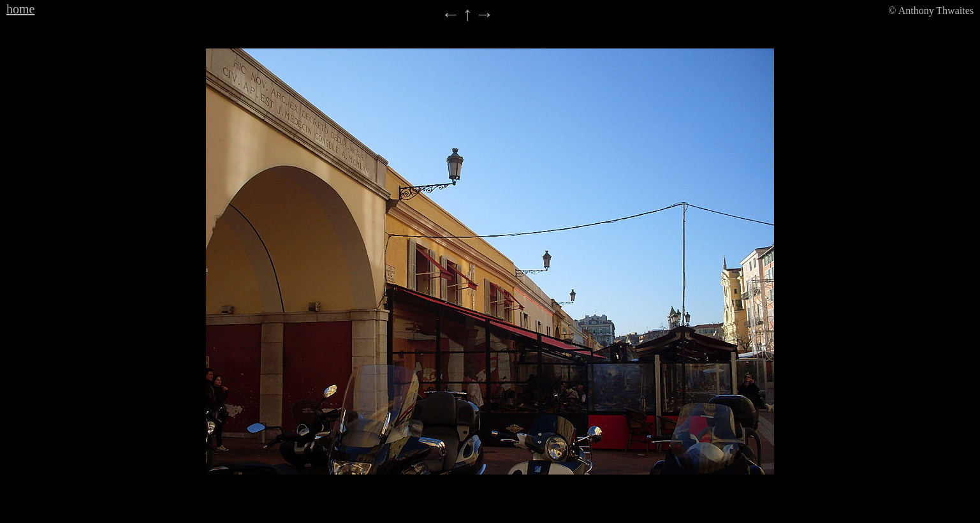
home (20, 9)
